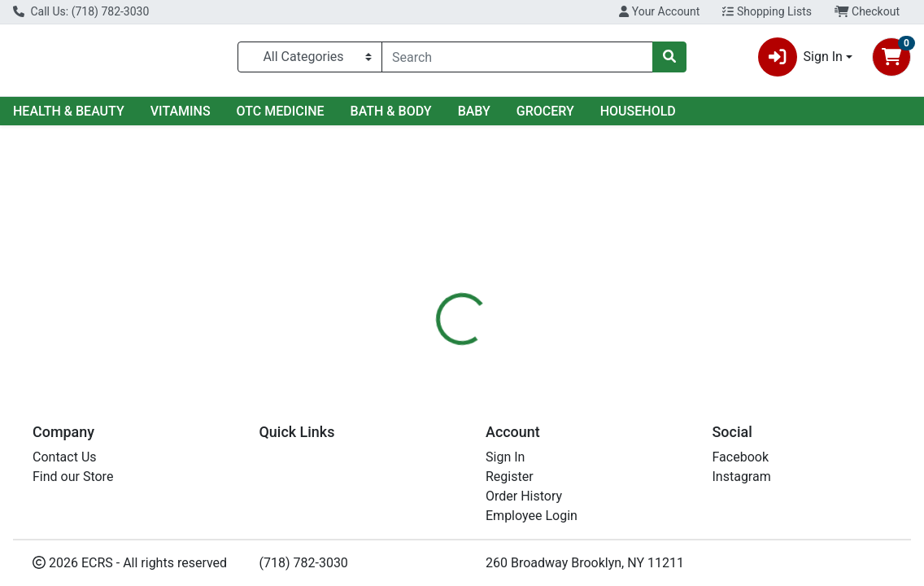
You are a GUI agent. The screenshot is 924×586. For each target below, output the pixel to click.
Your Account (659, 11)
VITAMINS (181, 111)
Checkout (867, 11)
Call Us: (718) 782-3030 (81, 11)
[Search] (517, 57)
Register (510, 477)
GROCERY (545, 111)
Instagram (742, 477)
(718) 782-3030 (304, 563)
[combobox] (517, 57)
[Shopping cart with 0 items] (891, 57)
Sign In (505, 457)
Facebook (741, 457)
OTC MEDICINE (281, 111)
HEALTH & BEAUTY (69, 111)
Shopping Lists (767, 11)
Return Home (462, 229)
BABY (474, 111)
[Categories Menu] (310, 57)
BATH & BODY (391, 111)
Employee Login (532, 516)
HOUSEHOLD (638, 111)
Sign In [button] (800, 57)
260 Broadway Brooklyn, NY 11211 (585, 563)
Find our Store (73, 477)
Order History (524, 496)
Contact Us (65, 457)
